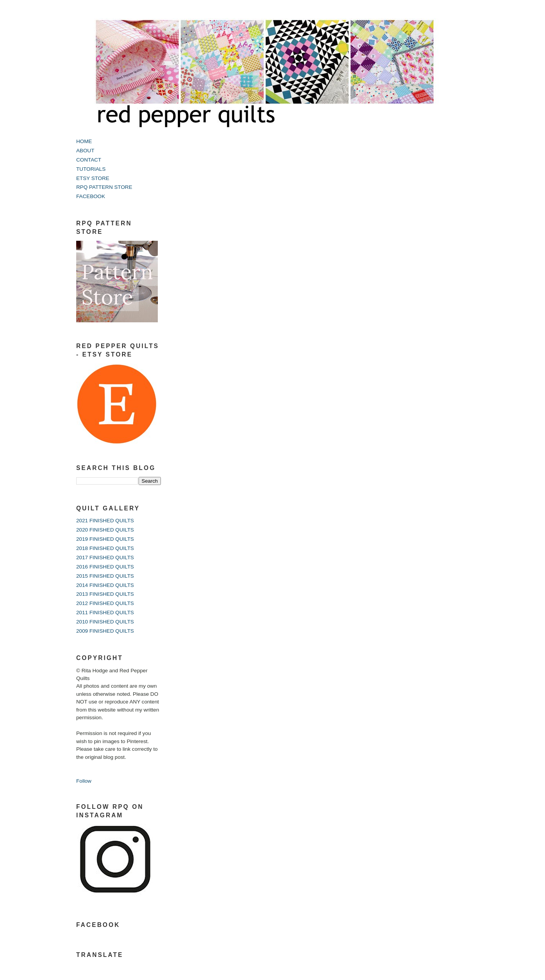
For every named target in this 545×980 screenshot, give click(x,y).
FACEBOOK (91, 196)
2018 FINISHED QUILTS (105, 548)
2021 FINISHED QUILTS (105, 521)
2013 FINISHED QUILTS (105, 594)
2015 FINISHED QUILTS (105, 576)
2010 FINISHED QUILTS (105, 622)
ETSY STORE (93, 178)
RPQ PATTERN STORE (104, 187)
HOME (84, 141)
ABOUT (85, 151)
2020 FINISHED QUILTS (105, 530)
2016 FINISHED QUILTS (105, 567)
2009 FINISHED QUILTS (105, 631)
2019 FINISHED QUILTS (105, 539)
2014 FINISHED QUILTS (105, 585)
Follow (84, 781)
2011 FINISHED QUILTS (105, 612)
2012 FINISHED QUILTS (105, 603)
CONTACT (89, 160)
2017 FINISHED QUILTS (105, 557)
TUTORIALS (91, 169)
